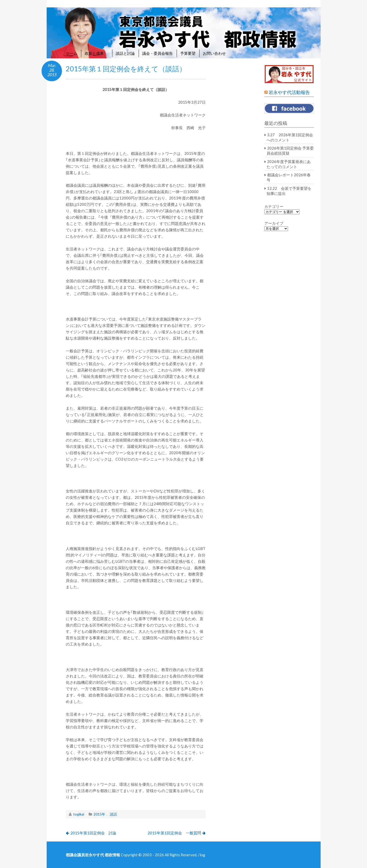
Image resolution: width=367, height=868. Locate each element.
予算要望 (188, 53)
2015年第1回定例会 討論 (93, 833)
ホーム (71, 53)
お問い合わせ (214, 53)
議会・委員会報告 (158, 53)
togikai (79, 814)
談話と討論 (125, 53)
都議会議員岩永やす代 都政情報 (93, 855)
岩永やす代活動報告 (289, 92)
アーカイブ (274, 223)
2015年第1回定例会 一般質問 (174, 833)
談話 (113, 814)
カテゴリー (274, 206)
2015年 (99, 814)
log (203, 855)
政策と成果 (96, 53)
